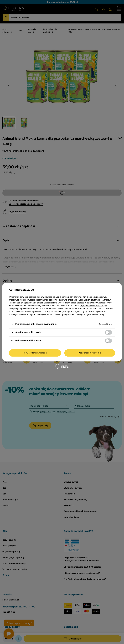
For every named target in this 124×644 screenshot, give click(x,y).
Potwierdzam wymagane (35, 353)
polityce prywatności (96, 303)
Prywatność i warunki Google (93, 306)
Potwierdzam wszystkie (90, 353)
